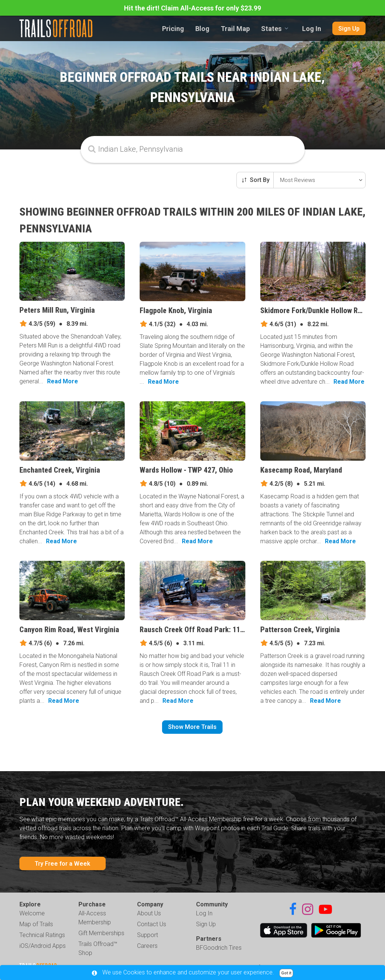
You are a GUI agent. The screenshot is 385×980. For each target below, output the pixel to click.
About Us (149, 913)
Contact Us (152, 924)
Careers (147, 946)
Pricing (173, 29)
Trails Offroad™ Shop (98, 948)
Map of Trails (36, 924)
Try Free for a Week (63, 864)
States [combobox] (271, 29)
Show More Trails (192, 727)
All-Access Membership (95, 918)
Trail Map (235, 29)
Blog (202, 29)
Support (148, 935)
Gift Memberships (101, 933)
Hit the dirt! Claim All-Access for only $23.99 (192, 8)
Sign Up (349, 29)
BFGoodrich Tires (219, 948)
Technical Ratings (42, 935)
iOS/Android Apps (43, 946)
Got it (286, 973)
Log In (312, 29)
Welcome (32, 913)
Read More (63, 381)
